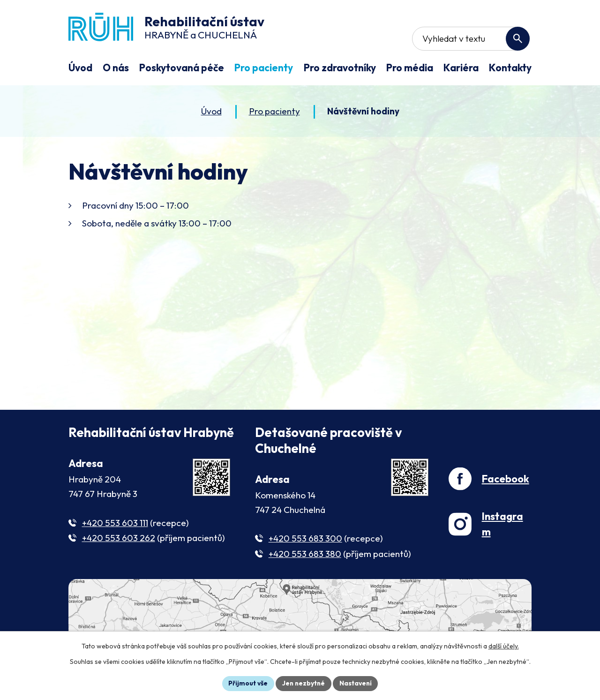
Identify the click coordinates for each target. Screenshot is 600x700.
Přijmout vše (247, 683)
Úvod (211, 112)
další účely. (504, 646)
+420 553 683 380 (305, 555)
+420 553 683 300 (305, 540)
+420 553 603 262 (119, 539)
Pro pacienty (274, 112)
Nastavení (356, 683)
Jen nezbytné (303, 683)
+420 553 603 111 (115, 524)
